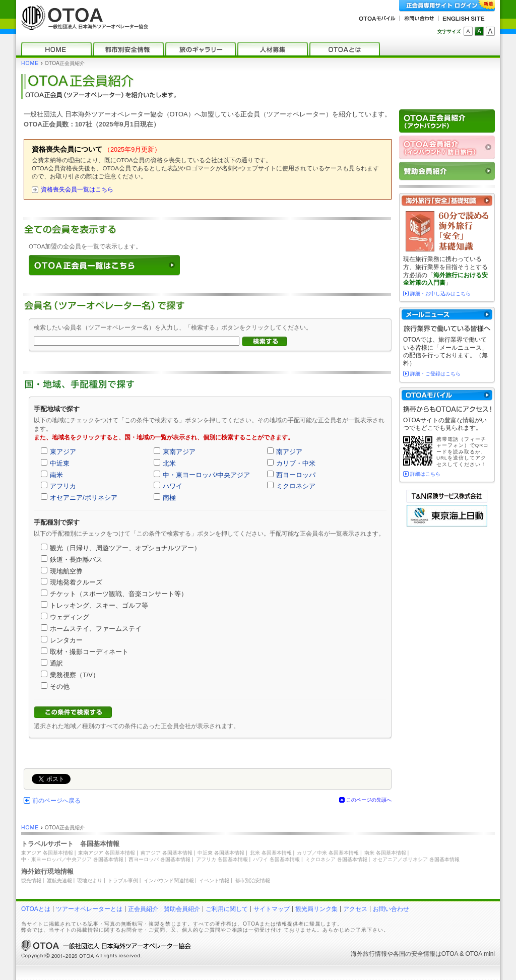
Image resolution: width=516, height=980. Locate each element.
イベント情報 (214, 880)
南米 (56, 475)
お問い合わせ (391, 909)
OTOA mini (480, 954)
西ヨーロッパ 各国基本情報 (159, 859)
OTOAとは (36, 909)
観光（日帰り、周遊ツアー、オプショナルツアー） (125, 548)
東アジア (63, 452)
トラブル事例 (123, 880)
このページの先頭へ (369, 800)
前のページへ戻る (56, 801)
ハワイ (173, 486)
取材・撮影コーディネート (89, 652)
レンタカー (66, 640)
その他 (60, 687)
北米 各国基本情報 (271, 853)
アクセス (355, 909)
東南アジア (179, 452)
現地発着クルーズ (76, 582)
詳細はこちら (425, 474)
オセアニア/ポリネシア (84, 498)
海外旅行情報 (369, 954)
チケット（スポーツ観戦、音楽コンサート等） (119, 594)
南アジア (289, 452)
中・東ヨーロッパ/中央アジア (206, 475)
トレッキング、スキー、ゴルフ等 (99, 605)
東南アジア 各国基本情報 (107, 853)
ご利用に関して (227, 909)
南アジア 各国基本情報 (167, 853)
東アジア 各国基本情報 (47, 853)
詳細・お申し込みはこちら (440, 293)
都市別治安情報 (252, 880)
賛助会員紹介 (182, 909)
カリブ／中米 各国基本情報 (328, 853)
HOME (30, 63)
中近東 (60, 463)
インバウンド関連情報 (169, 880)
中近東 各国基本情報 (221, 853)
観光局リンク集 (316, 909)
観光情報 (31, 880)
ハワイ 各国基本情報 (276, 859)
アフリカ (63, 486)
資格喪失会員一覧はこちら (77, 189)
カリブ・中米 (296, 463)
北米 (169, 463)
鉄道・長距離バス (76, 560)
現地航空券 (66, 571)
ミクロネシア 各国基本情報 (336, 859)
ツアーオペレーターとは (89, 909)
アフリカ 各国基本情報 (222, 859)
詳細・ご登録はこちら (435, 374)
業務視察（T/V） (75, 675)
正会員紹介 (143, 909)
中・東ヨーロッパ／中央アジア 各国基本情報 (72, 859)
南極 (169, 498)
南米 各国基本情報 (385, 853)
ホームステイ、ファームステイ (96, 629)
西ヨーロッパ (296, 475)
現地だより (90, 880)
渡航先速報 (59, 880)
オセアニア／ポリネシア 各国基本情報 (416, 859)
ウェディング (70, 617)
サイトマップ (272, 909)
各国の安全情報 (414, 954)
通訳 (56, 663)
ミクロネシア (296, 486)
